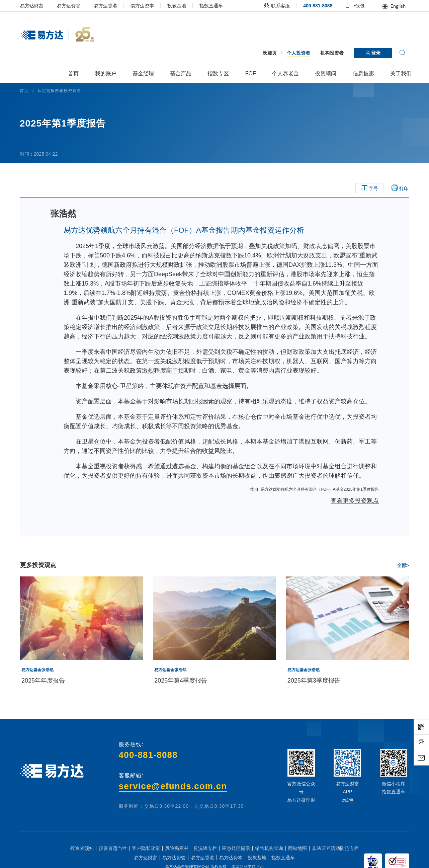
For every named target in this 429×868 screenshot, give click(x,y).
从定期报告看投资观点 (62, 91)
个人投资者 (296, 53)
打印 (398, 188)
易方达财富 (34, 6)
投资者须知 (82, 858)
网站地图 (297, 858)
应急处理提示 (236, 858)
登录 (371, 53)
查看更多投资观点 (353, 510)
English (392, 6)
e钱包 (353, 6)
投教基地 (179, 6)
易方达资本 (144, 6)
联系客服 (275, 6)
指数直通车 (213, 6)
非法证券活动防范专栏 (335, 858)
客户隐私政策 (146, 858)
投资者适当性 (113, 858)
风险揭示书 (177, 858)
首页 (26, 91)
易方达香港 (107, 6)
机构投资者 (330, 53)
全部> (401, 575)
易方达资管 (71, 6)
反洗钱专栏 (205, 858)
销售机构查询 (269, 858)
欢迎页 (268, 53)
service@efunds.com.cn (173, 795)
